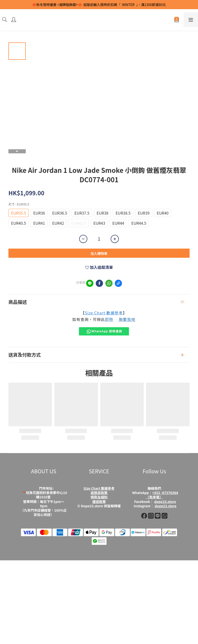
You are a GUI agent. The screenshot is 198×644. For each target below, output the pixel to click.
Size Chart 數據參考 (104, 313)
